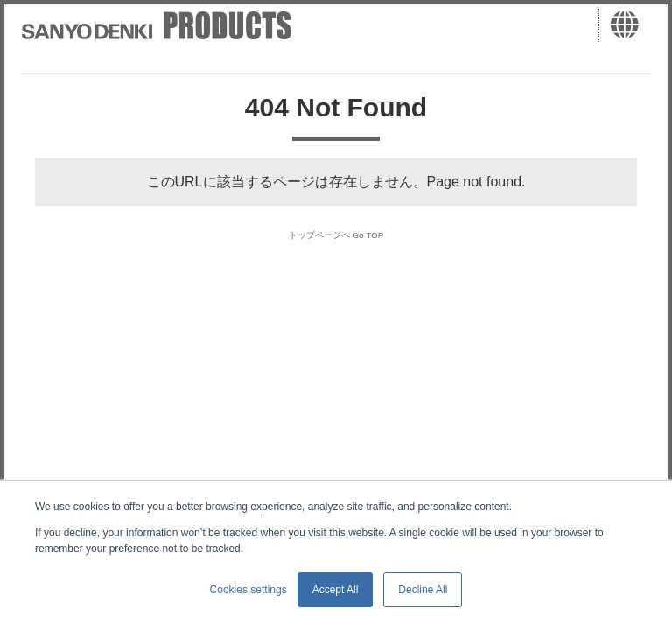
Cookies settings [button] (248, 590)
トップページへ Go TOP (336, 233)
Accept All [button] (336, 590)
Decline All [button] (423, 590)
